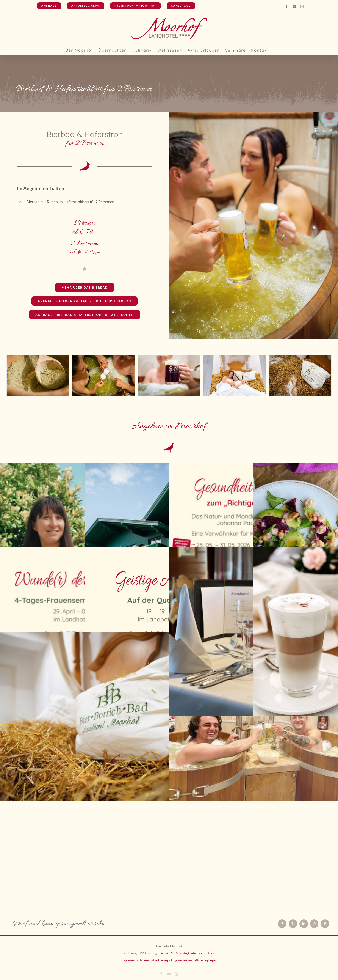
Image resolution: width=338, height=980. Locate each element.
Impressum (129, 960)
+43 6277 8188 (169, 953)
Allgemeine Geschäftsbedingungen (194, 960)
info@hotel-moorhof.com (199, 953)
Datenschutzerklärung (153, 960)
